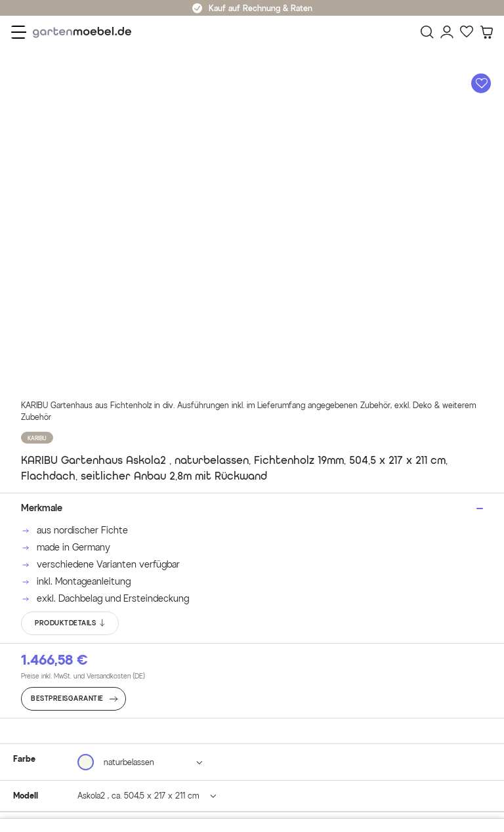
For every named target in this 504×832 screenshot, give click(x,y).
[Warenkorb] (486, 32)
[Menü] (19, 32)
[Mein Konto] (447, 32)
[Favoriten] (467, 32)
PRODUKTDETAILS (71, 623)
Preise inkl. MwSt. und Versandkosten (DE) (83, 676)
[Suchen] (427, 32)
